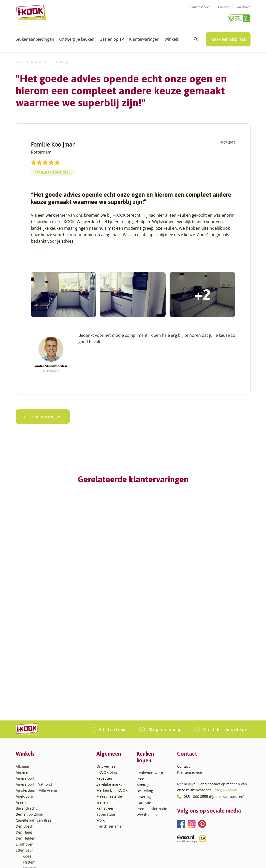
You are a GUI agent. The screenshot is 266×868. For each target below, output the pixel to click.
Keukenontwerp (150, 674)
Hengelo (30, 769)
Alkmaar (23, 667)
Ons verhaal (107, 667)
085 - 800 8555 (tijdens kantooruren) (214, 698)
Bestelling (145, 692)
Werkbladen (147, 716)
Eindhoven (25, 745)
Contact (223, 10)
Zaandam (31, 829)
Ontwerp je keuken (77, 37)
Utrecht (29, 811)
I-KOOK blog (107, 673)
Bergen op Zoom (29, 715)
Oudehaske (33, 793)
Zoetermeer (33, 835)
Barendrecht (26, 709)
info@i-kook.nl (225, 691)
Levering (144, 698)
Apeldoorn (24, 697)
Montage (144, 686)
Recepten (104, 679)
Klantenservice (200, 10)
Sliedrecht (32, 805)
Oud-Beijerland (36, 787)
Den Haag (24, 733)
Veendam (31, 817)
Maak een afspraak (228, 37)
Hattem (29, 763)
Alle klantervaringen (43, 415)
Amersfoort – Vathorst (34, 685)
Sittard (29, 799)
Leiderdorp (32, 781)
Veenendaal (33, 823)
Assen (21, 703)
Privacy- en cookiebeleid (146, 859)
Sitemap (174, 859)
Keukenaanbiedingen (34, 37)
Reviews (37, 60)
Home (20, 60)
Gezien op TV (112, 37)
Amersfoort (25, 679)
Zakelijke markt (109, 685)
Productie (145, 680)
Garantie (144, 704)
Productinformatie (152, 710)
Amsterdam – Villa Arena (36, 691)
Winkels (172, 37)
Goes (27, 757)
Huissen (30, 775)
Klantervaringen (144, 37)
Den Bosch (25, 727)
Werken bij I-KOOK (112, 691)
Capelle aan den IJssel (52, 171)
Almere (22, 673)
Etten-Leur (24, 751)
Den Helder (25, 739)
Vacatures (244, 10)
